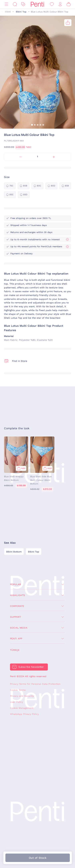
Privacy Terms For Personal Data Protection (35, 684)
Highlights (17, 595)
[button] (32, 125)
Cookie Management (22, 708)
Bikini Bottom (14, 552)
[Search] (15, 4)
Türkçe (15, 650)
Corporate (17, 606)
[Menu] (6, 4)
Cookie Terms (18, 690)
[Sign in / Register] (60, 4)
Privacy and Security (22, 696)
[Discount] (23, 4)
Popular (15, 584)
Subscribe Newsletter (31, 667)
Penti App (16, 639)
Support (15, 617)
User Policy (16, 702)
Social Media (19, 628)
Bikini (8, 12)
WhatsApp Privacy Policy (24, 714)
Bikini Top (21, 12)
